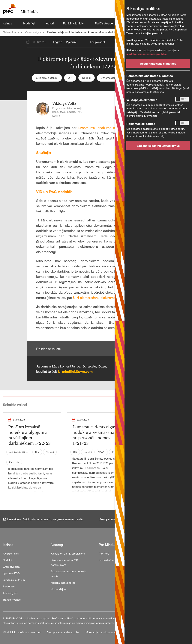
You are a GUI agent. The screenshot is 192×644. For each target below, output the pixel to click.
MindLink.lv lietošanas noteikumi (22, 632)
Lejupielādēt (97, 42)
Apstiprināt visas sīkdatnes (158, 64)
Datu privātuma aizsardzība (63, 632)
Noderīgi (29, 23)
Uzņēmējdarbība (110, 78)
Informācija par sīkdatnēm (100, 632)
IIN (113, 452)
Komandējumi (59, 589)
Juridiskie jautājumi (47, 78)
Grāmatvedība (11, 567)
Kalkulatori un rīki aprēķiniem (68, 553)
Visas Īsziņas (33, 32)
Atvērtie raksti (11, 553)
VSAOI (102, 452)
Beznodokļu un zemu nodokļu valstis (68, 574)
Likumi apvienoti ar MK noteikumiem (64, 562)
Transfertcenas (12, 600)
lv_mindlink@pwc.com (75, 371)
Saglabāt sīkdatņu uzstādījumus (158, 146)
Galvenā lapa (11, 32)
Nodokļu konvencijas (63, 583)
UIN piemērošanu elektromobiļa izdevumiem (107, 298)
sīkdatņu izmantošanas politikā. (147, 54)
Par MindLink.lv (74, 23)
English (58, 42)
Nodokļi (87, 78)
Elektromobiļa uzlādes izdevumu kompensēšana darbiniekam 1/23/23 (90, 32)
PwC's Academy (106, 23)
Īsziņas (8, 23)
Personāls (14, 462)
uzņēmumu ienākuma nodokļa (102, 128)
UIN (70, 78)
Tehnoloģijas (10, 593)
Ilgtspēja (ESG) (12, 573)
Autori (50, 23)
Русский (71, 42)
